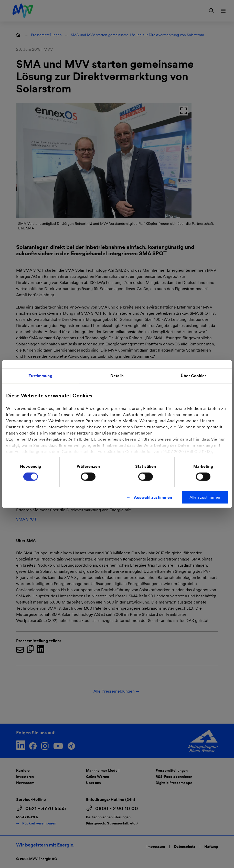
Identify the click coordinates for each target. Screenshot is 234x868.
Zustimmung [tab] (40, 376)
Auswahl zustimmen (153, 497)
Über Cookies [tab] (194, 376)
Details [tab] (117, 376)
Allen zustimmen (205, 497)
